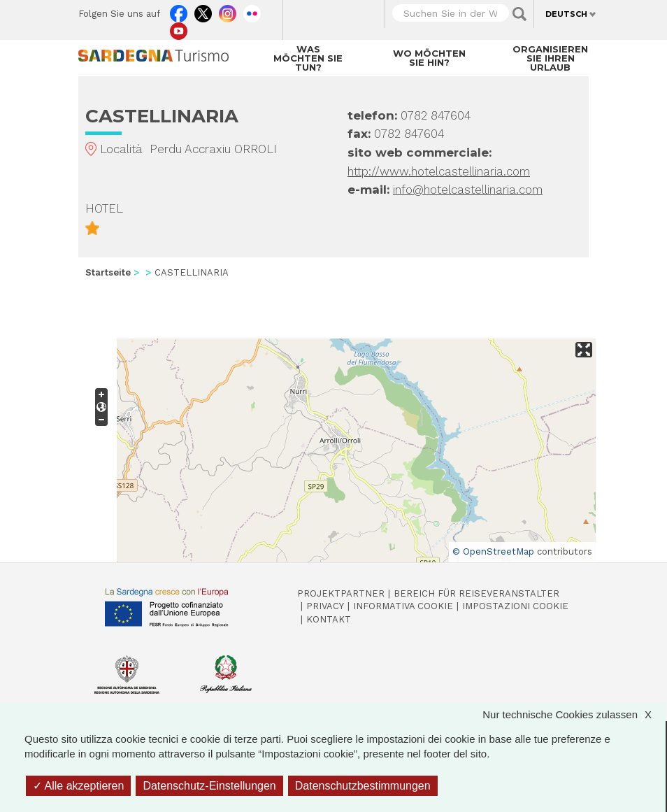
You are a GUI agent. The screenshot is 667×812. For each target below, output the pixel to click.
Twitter (203, 10)
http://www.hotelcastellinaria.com (439, 171)
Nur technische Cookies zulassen (574, 714)
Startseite (108, 272)
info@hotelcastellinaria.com (468, 190)
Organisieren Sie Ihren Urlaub (550, 58)
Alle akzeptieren (78, 786)
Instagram (228, 10)
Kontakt (329, 619)
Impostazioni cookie (515, 606)
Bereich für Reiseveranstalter (476, 593)
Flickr (252, 10)
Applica (519, 14)
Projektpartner (341, 593)
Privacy (325, 606)
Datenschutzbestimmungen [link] (363, 786)
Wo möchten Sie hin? (429, 58)
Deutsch (566, 14)
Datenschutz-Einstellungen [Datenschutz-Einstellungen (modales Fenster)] (209, 786)
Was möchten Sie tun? (308, 58)
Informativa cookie (403, 606)
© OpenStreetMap (493, 551)
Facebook (179, 10)
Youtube (179, 28)
